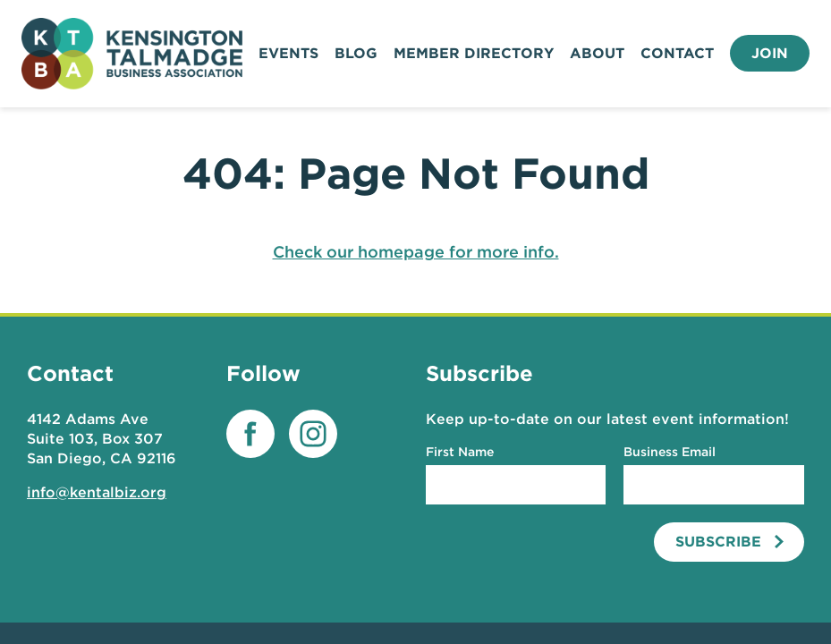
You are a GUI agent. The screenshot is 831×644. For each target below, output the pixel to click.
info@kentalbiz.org (97, 492)
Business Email (670, 452)
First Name (460, 452)
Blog (356, 53)
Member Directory (474, 53)
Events (288, 53)
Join (770, 53)
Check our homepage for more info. (416, 252)
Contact (677, 53)
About (597, 53)
